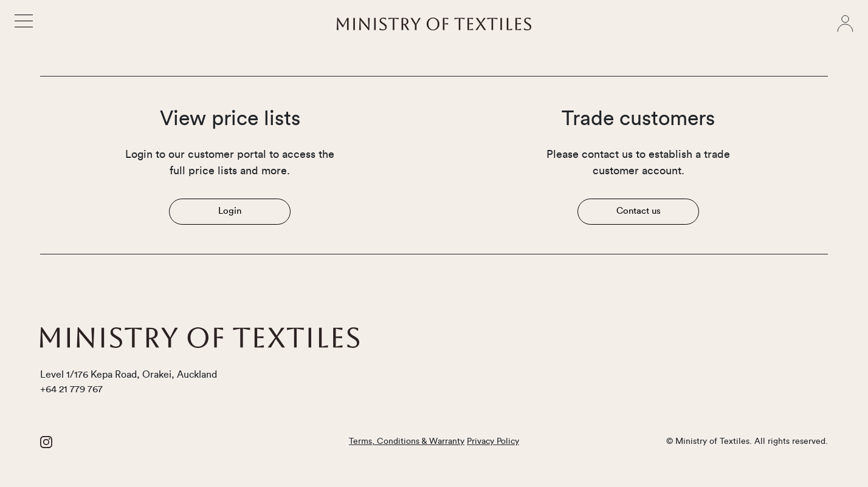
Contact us (639, 211)
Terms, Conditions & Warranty (407, 441)
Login (230, 211)
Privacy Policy (493, 441)
